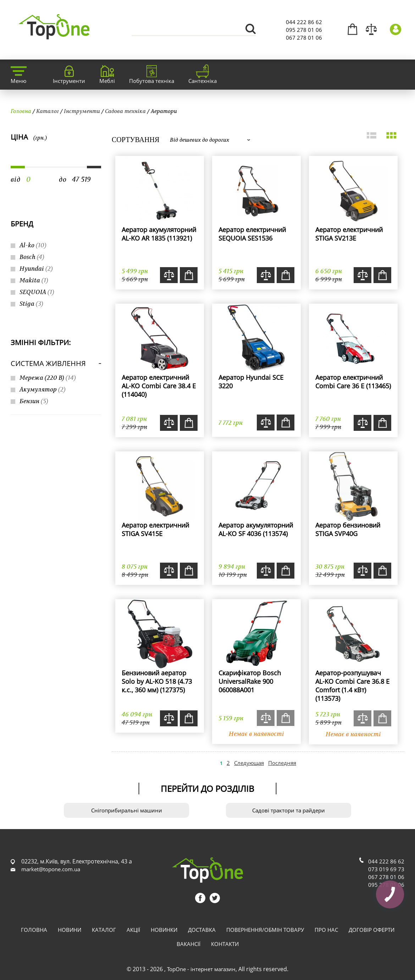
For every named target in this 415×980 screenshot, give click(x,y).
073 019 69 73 (386, 869)
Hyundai (36, 268)
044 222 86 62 (304, 22)
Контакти (225, 944)
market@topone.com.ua (51, 869)
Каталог (48, 111)
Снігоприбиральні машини (127, 810)
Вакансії (189, 944)
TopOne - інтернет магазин (201, 969)
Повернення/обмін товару (265, 930)
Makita (34, 280)
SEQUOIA (37, 292)
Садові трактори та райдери (289, 810)
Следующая (249, 763)
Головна (21, 111)
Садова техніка (125, 111)
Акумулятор (43, 389)
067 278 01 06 (304, 38)
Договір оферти (372, 930)
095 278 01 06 (304, 30)
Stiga (31, 303)
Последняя (282, 763)
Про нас (326, 930)
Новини (70, 930)
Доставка (202, 930)
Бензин (34, 401)
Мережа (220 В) (48, 378)
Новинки (164, 930)
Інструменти (82, 111)
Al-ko (33, 245)
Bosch (32, 257)
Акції (133, 930)
